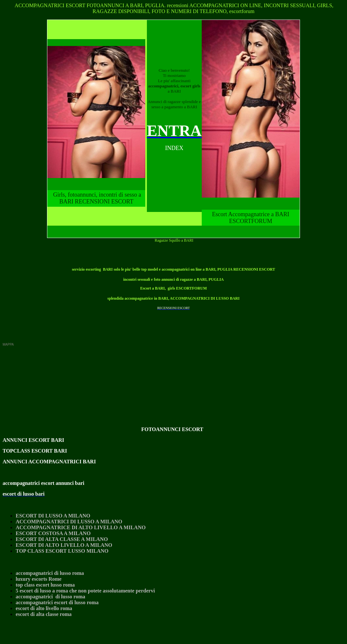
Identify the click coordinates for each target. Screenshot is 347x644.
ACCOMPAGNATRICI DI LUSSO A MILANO (69, 522)
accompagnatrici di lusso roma (50, 573)
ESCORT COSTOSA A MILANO (53, 533)
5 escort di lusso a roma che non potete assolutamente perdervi (85, 591)
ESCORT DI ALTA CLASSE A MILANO (62, 539)
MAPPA (8, 344)
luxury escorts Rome (39, 579)
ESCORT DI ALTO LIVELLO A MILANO (64, 545)
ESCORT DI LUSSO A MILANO (53, 516)
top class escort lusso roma (45, 585)
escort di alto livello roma (44, 608)
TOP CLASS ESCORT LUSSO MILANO (62, 551)
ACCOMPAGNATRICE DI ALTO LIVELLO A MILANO (81, 527)
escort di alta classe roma (44, 614)
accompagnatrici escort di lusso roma (57, 602)
